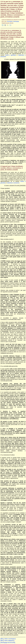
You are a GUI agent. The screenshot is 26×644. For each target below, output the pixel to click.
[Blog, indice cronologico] (8, 639)
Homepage (16, 21)
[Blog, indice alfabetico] (7, 641)
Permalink (10, 21)
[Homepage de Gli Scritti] (8, 643)
